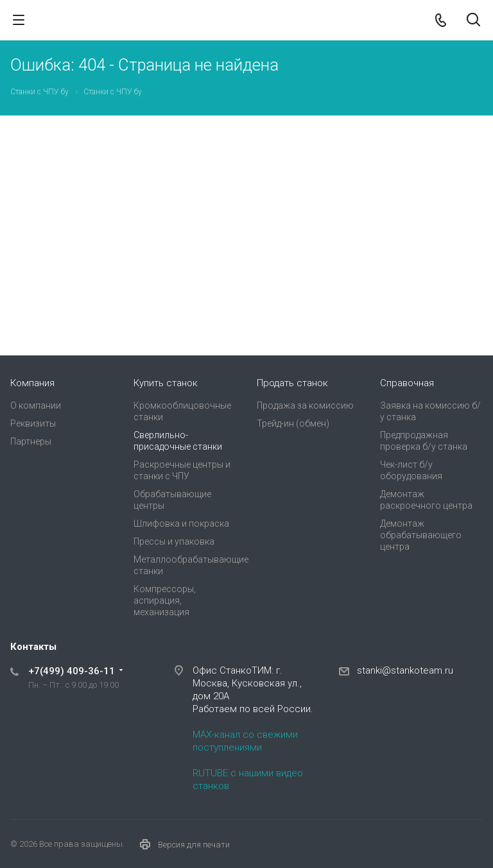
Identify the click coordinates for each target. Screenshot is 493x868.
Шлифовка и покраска (181, 523)
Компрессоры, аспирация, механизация (165, 600)
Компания (32, 383)
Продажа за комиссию (305, 405)
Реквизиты (33, 423)
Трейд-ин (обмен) (293, 423)
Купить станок (166, 383)
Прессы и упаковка (174, 541)
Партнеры (31, 441)
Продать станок (292, 383)
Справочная (407, 383)
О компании (36, 405)
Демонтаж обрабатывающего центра (421, 535)
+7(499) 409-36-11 (72, 671)
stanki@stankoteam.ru (405, 670)
